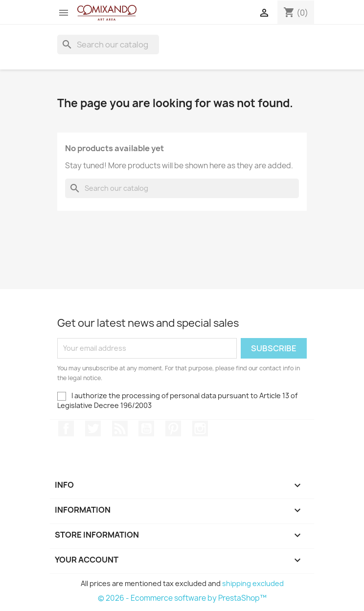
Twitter (93, 429)
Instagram (200, 429)
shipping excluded (253, 583)
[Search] (108, 45)
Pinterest (173, 429)
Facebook (66, 429)
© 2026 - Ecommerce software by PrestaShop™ (182, 598)
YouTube (146, 429)
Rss (120, 429)
